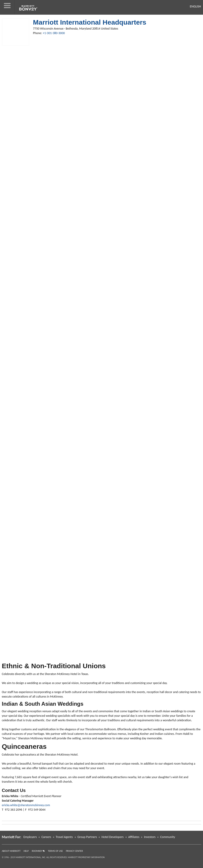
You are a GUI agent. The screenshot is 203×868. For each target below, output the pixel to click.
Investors (150, 837)
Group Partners (87, 837)
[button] (7, 7)
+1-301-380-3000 (54, 33)
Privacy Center (74, 851)
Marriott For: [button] (12, 837)
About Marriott (11, 851)
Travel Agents (64, 837)
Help (26, 851)
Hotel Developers (113, 837)
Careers (46, 837)
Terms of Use (55, 851)
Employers (30, 837)
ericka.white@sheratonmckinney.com (26, 805)
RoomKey (38, 851)
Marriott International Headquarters (90, 22)
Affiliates (134, 837)
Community (168, 837)
